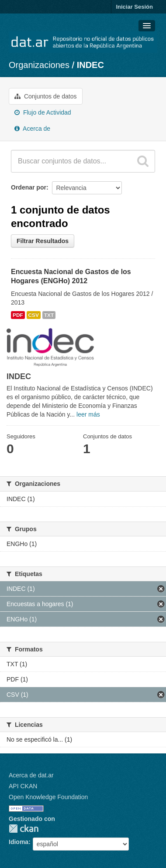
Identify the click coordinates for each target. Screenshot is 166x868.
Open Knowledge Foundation (48, 797)
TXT (49, 315)
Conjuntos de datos (46, 96)
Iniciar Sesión (134, 7)
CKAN (24, 829)
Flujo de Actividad (43, 112)
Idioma (19, 842)
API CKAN (23, 786)
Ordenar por (29, 187)
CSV (34, 315)
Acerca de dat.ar (31, 775)
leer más (88, 414)
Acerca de (32, 129)
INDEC (90, 65)
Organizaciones (39, 65)
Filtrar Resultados (43, 241)
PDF (18, 315)
